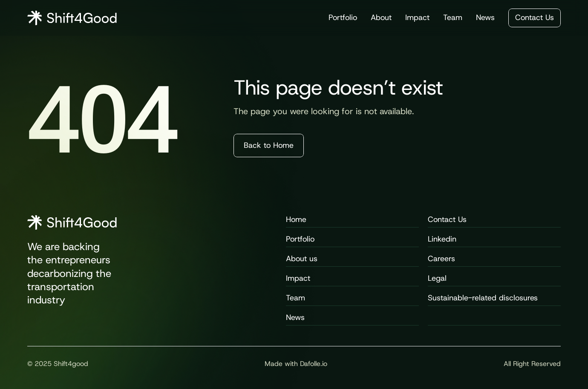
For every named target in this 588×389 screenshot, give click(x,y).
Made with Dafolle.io (296, 364)
